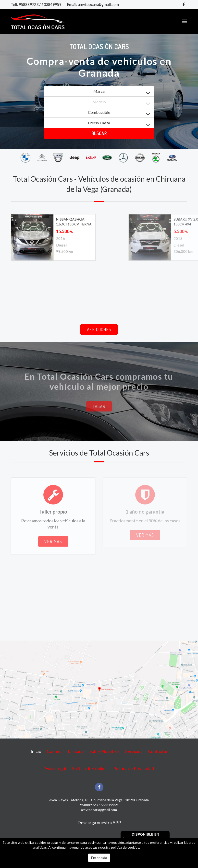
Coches (54, 751)
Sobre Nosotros (105, 751)
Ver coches (99, 329)
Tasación (75, 751)
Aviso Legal (55, 768)
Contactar (158, 751)
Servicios (134, 751)
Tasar (99, 406)
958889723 (29, 4)
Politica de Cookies (90, 768)
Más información (153, 847)
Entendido (99, 858)
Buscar (99, 133)
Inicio (36, 751)
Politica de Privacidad (134, 768)
